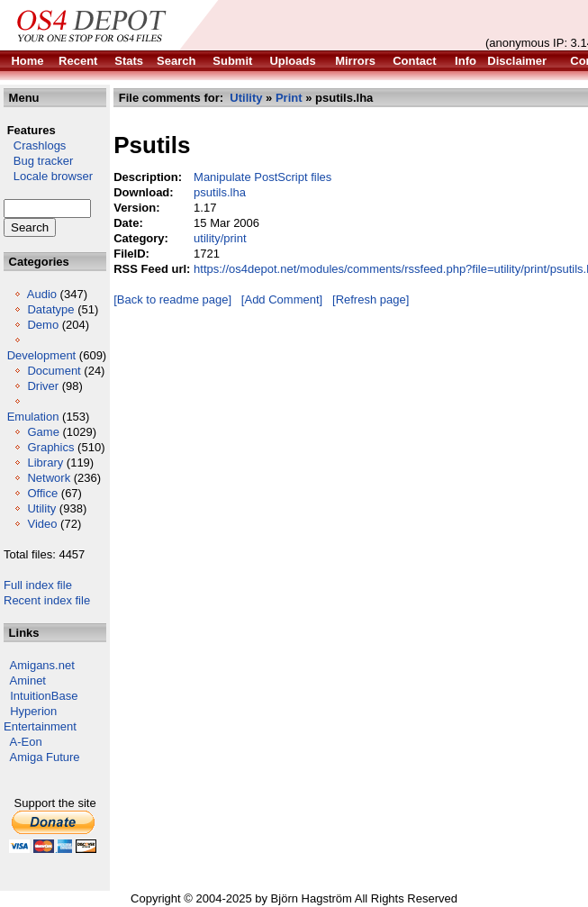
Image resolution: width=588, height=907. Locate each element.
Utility (41, 508)
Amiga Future (45, 757)
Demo (43, 325)
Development (42, 355)
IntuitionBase (44, 696)
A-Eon (26, 742)
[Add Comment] (282, 299)
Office (42, 493)
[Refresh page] (371, 299)
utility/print (220, 238)
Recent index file (47, 600)
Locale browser (48, 176)
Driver (43, 386)
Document (54, 371)
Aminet (28, 680)
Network (49, 478)
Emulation (33, 417)
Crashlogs (35, 145)
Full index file (38, 585)
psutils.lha (220, 192)
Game (43, 432)
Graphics (50, 447)
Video (42, 524)
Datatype (50, 309)
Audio (42, 294)
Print (289, 98)
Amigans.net (42, 665)
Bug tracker (38, 161)
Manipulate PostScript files (262, 177)
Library (45, 463)
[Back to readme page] (172, 299)
